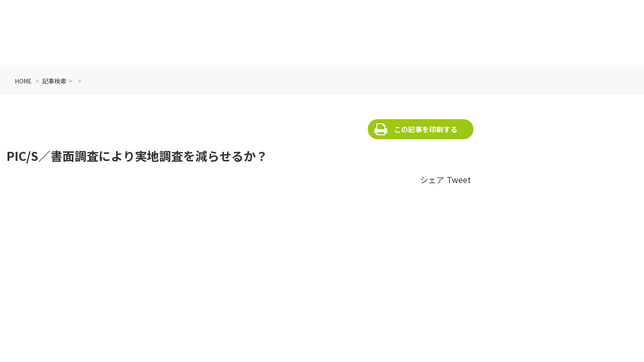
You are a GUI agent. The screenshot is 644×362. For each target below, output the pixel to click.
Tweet (459, 179)
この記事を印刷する (426, 129)
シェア (432, 179)
